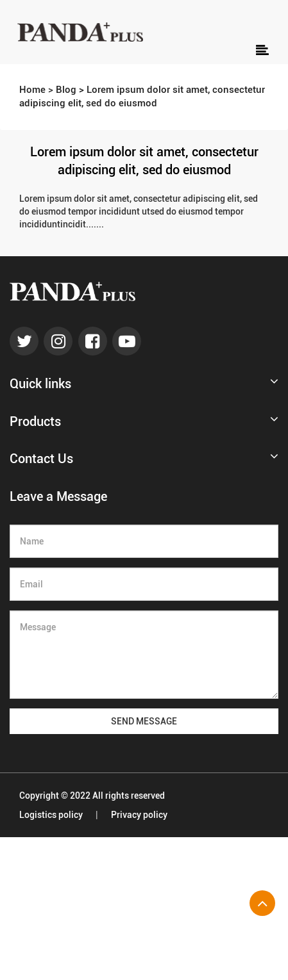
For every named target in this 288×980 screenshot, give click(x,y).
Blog (66, 90)
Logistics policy (51, 815)
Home (32, 90)
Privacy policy (139, 815)
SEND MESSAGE (144, 721)
